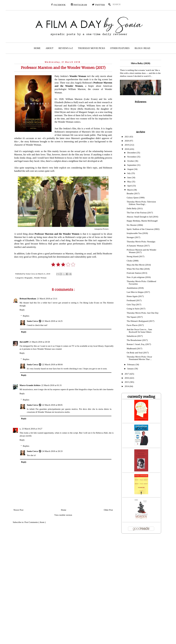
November (132, 157)
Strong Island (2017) (136, 256)
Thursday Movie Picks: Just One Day (143, 313)
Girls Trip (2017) (134, 305)
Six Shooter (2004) (135, 225)
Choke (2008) (133, 261)
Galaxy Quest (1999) (136, 198)
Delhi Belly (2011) (135, 208)
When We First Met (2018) (138, 269)
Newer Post (18, 510)
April (130, 186)
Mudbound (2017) (135, 349)
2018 (127, 149)
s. (20, 429)
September (132, 165)
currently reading (141, 397)
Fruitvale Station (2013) (137, 273)
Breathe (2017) (133, 193)
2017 (127, 374)
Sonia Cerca (32, 321)
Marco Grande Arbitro (30, 385)
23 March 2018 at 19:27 (32, 429)
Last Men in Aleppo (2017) (138, 292)
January (131, 369)
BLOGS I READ (142, 48)
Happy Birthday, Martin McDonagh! (142, 221)
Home (64, 510)
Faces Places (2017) (135, 325)
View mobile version (63, 515)
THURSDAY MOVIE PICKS (91, 48)
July (129, 173)
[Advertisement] (71, 591)
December (132, 153)
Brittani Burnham (28, 299)
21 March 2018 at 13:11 (47, 299)
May (129, 182)
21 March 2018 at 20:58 (40, 342)
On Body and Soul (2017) (138, 353)
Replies (26, 316)
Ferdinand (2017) (134, 300)
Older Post (108, 510)
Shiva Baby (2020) (141, 63)
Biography (29, 278)
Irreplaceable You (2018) (137, 233)
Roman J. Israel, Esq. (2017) (139, 344)
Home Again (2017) (135, 296)
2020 (127, 141)
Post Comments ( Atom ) (35, 522)
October (131, 161)
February (131, 365)
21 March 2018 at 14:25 (52, 321)
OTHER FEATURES (120, 48)
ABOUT (49, 48)
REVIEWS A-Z (66, 48)
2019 (127, 145)
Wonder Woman (40, 278)
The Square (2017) (135, 317)
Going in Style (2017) (136, 309)
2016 (127, 378)
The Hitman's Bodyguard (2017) (141, 321)
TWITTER (98, 5)
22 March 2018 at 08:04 (52, 365)
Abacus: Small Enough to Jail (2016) (143, 217)
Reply (22, 310)
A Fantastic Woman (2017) (138, 246)
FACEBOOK (58, 5)
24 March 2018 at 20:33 (52, 451)
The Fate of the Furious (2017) (140, 213)
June (129, 178)
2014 (127, 386)
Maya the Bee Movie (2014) (139, 265)
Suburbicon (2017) (135, 336)
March (130, 190)
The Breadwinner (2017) (137, 340)
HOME (37, 48)
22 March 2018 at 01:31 (52, 385)
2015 (127, 382)
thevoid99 (24, 342)
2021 (127, 137)
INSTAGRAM (79, 5)
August (131, 169)
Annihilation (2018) (135, 288)
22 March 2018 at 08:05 (52, 405)
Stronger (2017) (133, 237)
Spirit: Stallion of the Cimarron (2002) (143, 229)
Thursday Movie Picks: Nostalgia (141, 242)
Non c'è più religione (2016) (139, 277)
